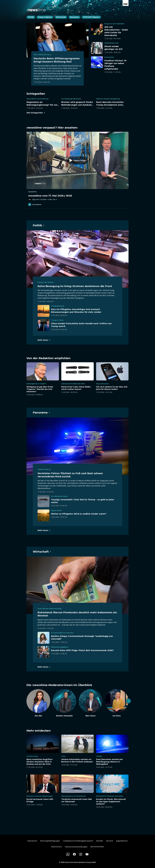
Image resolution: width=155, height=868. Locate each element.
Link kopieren (35, 205)
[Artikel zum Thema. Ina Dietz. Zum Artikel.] (117, 703)
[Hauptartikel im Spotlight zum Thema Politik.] (39, 225)
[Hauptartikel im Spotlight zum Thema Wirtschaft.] (42, 552)
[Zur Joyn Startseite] (126, 3)
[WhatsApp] (68, 854)
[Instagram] (81, 854)
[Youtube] (87, 854)
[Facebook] (74, 854)
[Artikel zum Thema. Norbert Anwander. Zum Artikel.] (64, 703)
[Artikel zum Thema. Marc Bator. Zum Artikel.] (91, 703)
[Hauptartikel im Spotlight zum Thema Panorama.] (41, 412)
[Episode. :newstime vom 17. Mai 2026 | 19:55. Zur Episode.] (77, 166)
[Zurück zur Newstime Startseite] (36, 10)
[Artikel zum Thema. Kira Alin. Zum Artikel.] (38, 703)
